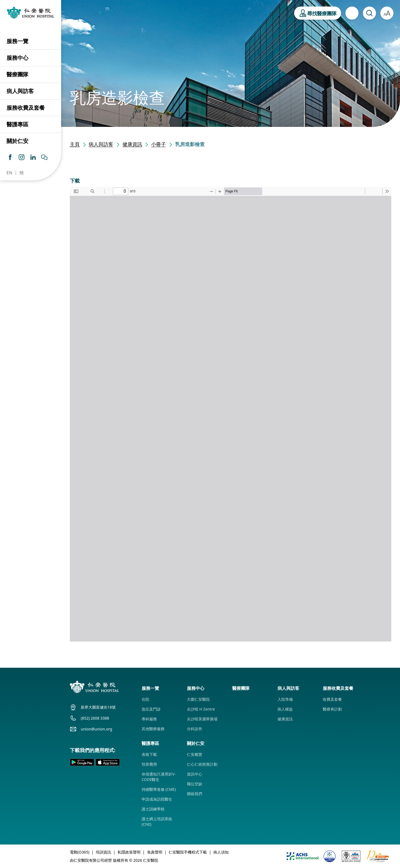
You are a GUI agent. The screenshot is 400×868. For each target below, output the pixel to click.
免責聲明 (155, 852)
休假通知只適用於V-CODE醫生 (159, 777)
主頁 (75, 144)
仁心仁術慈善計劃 (202, 764)
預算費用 (149, 764)
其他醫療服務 (153, 729)
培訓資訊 (103, 852)
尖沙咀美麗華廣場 (202, 719)
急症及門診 (151, 709)
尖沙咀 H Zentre (201, 709)
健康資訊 (132, 144)
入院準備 (285, 699)
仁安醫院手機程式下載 (188, 852)
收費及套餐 (332, 699)
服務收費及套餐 (26, 108)
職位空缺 (195, 784)
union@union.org (96, 729)
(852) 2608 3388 (95, 718)
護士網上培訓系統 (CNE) (157, 821)
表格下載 (149, 754)
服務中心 (17, 58)
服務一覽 (17, 41)
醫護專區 (17, 124)
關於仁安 (17, 141)
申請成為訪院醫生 (157, 799)
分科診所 (195, 729)
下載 (75, 181)
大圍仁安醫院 (198, 699)
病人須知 (221, 852)
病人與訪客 (20, 91)
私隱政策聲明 (129, 852)
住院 (145, 699)
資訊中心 (195, 774)
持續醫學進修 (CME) (159, 789)
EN (9, 173)
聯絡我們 (195, 794)
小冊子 (159, 144)
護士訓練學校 (153, 809)
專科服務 (149, 719)
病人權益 (285, 709)
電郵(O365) (80, 852)
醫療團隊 (17, 74)
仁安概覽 (195, 754)
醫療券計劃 (332, 709)
